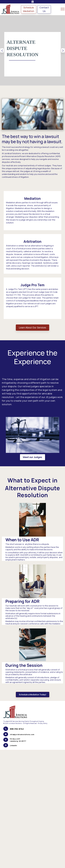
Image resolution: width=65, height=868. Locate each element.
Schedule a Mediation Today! (33, 695)
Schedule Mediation (29, 9)
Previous (2, 50)
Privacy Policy (43, 723)
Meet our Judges (32, 457)
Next (63, 50)
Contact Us (44, 9)
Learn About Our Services (32, 328)
